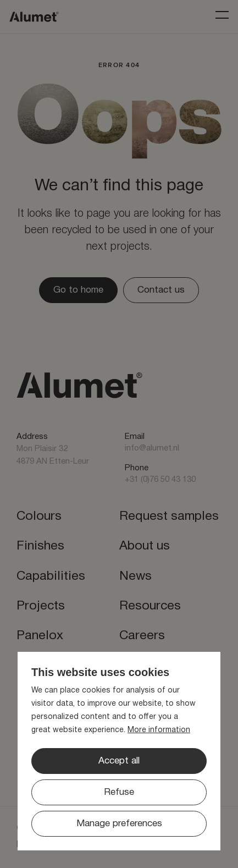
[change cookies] (119, 824)
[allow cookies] (119, 761)
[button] (119, 792)
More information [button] (159, 730)
